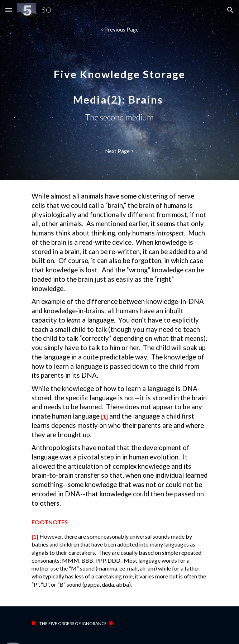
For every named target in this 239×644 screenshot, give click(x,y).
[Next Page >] (119, 151)
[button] (9, 10)
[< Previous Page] (119, 29)
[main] (119, 90)
